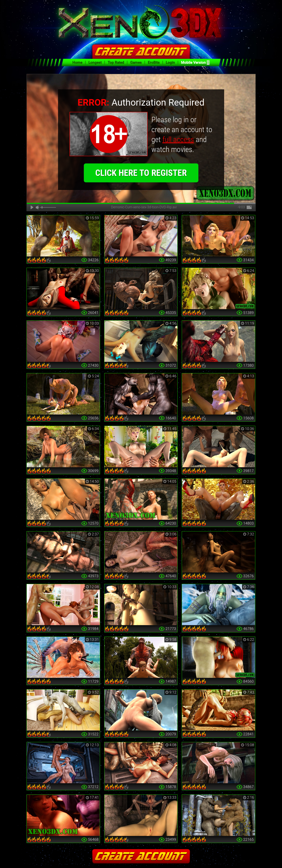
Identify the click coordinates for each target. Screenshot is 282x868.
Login (170, 63)
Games (136, 63)
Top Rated (116, 63)
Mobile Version (193, 63)
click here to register (141, 173)
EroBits (154, 63)
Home (77, 63)
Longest (95, 63)
